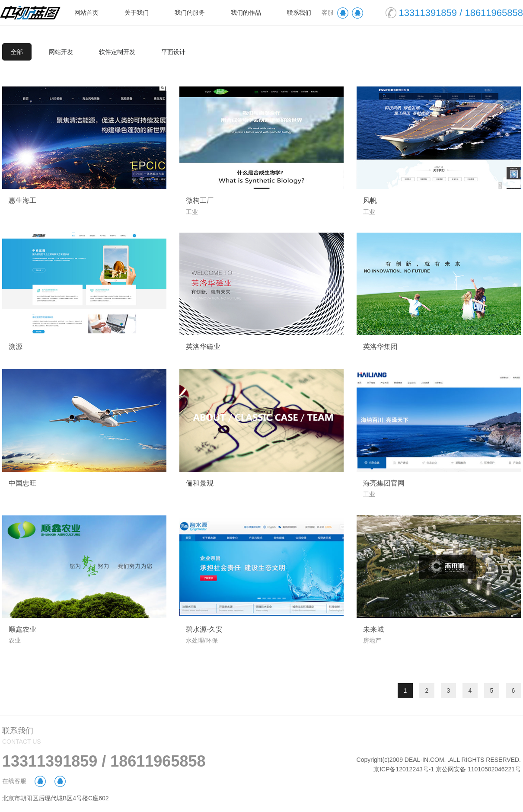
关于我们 (137, 13)
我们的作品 (246, 13)
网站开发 (61, 52)
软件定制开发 (117, 52)
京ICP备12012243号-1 (404, 769)
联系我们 (299, 13)
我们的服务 (190, 13)
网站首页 (86, 13)
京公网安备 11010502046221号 (478, 769)
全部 (17, 52)
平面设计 (173, 52)
